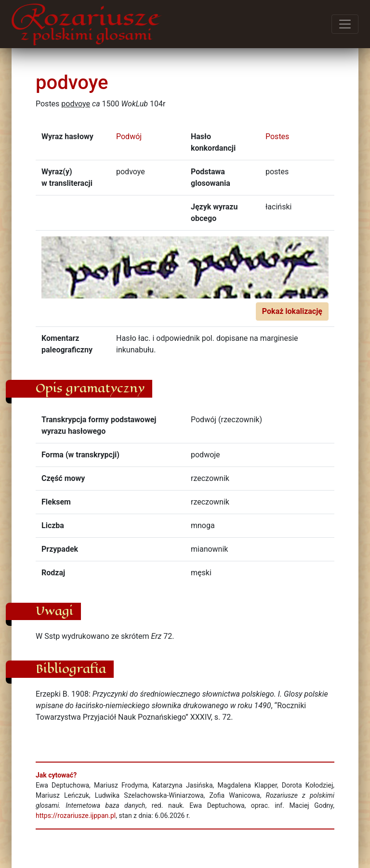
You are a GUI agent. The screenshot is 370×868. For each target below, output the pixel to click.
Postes (277, 136)
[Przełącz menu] (345, 24)
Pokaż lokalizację (292, 311)
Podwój (129, 136)
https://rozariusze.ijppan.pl (76, 816)
